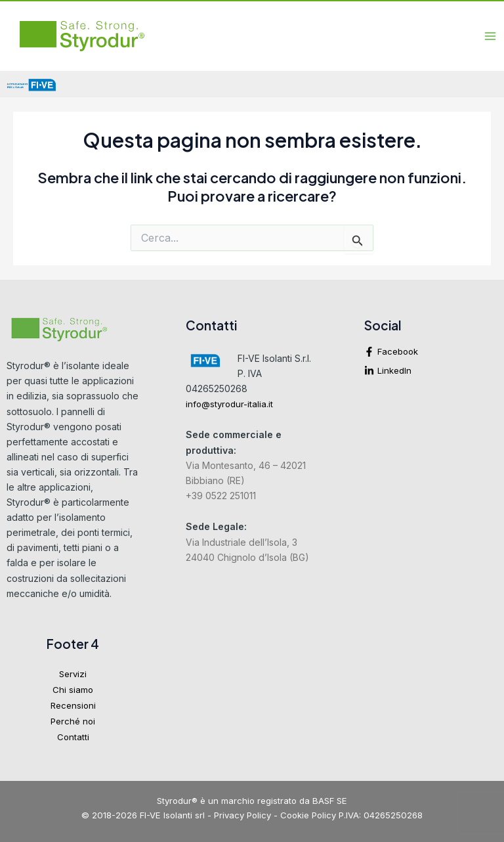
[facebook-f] (431, 355)
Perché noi (73, 721)
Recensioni (73, 705)
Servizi (73, 674)
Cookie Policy (308, 815)
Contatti (73, 737)
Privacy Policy (242, 815)
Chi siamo (73, 690)
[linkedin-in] (431, 371)
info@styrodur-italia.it (229, 404)
